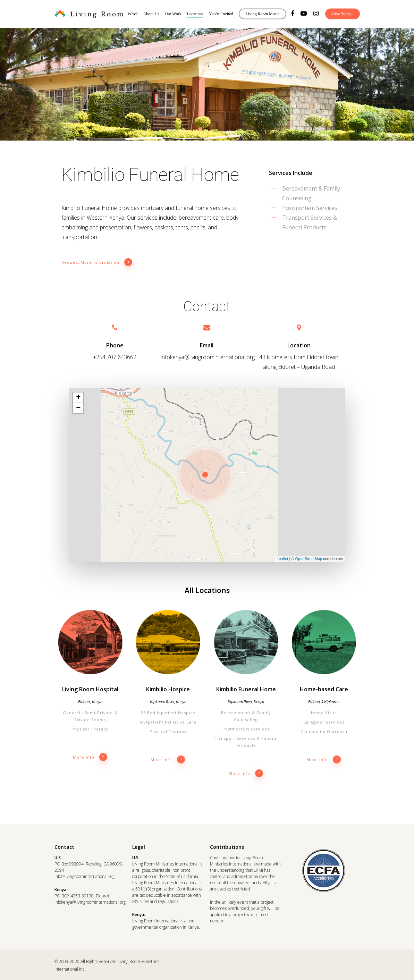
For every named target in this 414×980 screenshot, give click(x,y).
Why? (133, 14)
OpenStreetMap (309, 559)
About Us (151, 14)
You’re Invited (221, 14)
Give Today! (343, 14)
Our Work (173, 14)
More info (90, 757)
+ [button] (78, 398)
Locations (195, 14)
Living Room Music (263, 14)
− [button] (78, 408)
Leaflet (282, 559)
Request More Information (97, 262)
